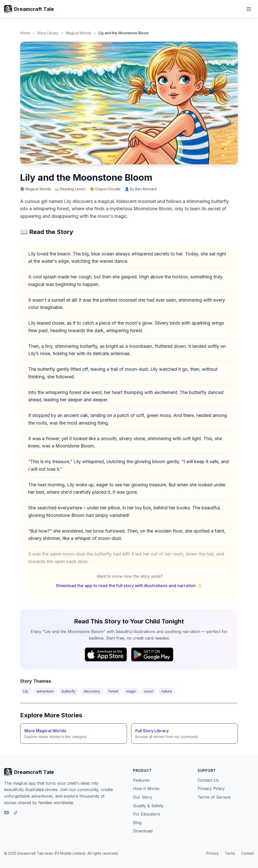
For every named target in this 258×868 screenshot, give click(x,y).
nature (167, 691)
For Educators (147, 814)
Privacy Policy (211, 788)
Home (25, 33)
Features (141, 780)
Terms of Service (214, 797)
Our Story (143, 797)
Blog (137, 823)
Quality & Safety (148, 806)
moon (149, 691)
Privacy (213, 853)
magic (131, 691)
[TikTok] (16, 812)
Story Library (48, 33)
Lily (26, 691)
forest (113, 691)
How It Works (146, 788)
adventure (45, 691)
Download (143, 831)
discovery (92, 691)
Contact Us (208, 780)
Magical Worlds (78, 33)
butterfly (69, 691)
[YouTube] (7, 812)
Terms (230, 853)
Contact (248, 853)
